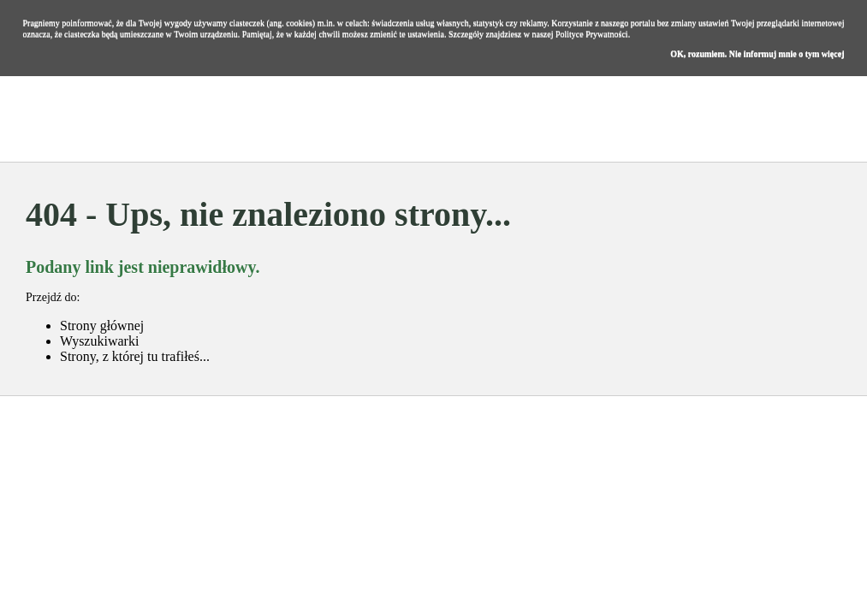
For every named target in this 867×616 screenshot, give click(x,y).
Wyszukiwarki (99, 341)
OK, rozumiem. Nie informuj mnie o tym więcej (757, 53)
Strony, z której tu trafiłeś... (135, 356)
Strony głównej (102, 326)
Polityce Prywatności (592, 34)
